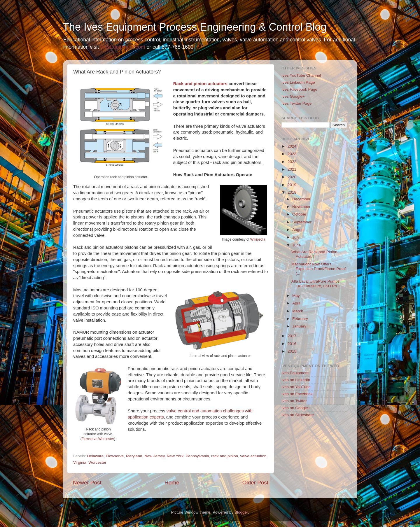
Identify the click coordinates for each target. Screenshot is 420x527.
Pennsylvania (197, 456)
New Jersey (155, 456)
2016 (292, 344)
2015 (292, 351)
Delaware (95, 456)
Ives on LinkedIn (296, 380)
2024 (292, 146)
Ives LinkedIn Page (298, 82)
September (302, 222)
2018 (292, 192)
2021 (292, 169)
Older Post (255, 483)
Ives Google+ (293, 96)
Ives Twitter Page (296, 103)
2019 (292, 185)
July (296, 237)
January (299, 326)
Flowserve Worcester (98, 439)
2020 (292, 177)
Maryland (134, 456)
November (301, 207)
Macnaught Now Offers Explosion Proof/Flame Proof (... (319, 269)
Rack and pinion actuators (200, 84)
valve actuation (253, 456)
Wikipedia (258, 239)
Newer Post (87, 483)
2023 (292, 154)
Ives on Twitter (294, 401)
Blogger (241, 512)
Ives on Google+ (296, 408)
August (298, 230)
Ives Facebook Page (299, 89)
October (299, 214)
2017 (292, 336)
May (296, 296)
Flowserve (115, 456)
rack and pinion (225, 456)
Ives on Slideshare (298, 415)
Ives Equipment (295, 373)
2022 (292, 162)
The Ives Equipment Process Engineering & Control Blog (195, 27)
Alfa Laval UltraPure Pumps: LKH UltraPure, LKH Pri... (316, 284)
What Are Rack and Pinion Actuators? (314, 254)
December (301, 199)
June (296, 245)
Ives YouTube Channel (301, 75)
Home (172, 483)
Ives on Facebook (297, 394)
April (296, 303)
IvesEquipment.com (123, 47)
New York (175, 456)
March (298, 311)
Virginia (80, 462)
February (300, 319)
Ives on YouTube (296, 387)
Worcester (97, 462)
